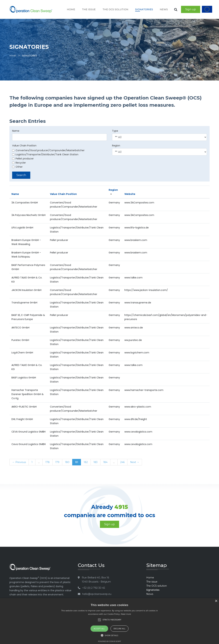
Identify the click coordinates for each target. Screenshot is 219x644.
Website (130, 194)
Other (17, 167)
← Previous (19, 462)
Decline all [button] (120, 629)
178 (47, 462)
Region (116, 146)
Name (16, 131)
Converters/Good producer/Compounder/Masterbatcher (48, 150)
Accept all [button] (99, 629)
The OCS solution (115, 9)
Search (21, 175)
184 (105, 462)
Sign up (191, 9)
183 (95, 462)
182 (86, 462)
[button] (109, 635)
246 (122, 462)
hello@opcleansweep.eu (97, 594)
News (164, 9)
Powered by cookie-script (109, 641)
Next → (135, 462)
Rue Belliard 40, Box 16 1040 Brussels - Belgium (96, 580)
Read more (126, 614)
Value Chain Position (24, 146)
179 (57, 462)
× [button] (216, 601)
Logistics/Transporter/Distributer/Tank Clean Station (45, 154)
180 (67, 462)
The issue (89, 9)
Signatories (144, 9)
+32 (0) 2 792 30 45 (94, 588)
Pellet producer (23, 159)
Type (115, 131)
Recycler (19, 163)
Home (71, 9)
